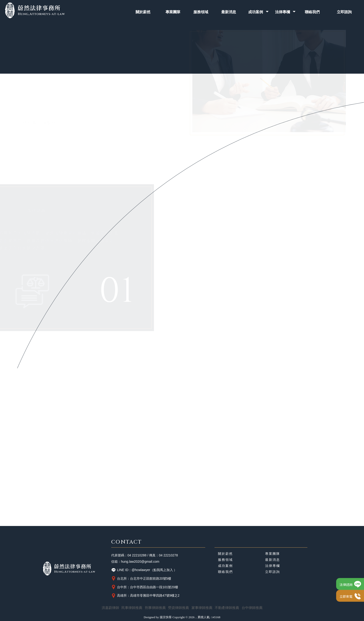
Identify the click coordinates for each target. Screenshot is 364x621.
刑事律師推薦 (155, 608)
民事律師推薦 (132, 608)
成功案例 (225, 566)
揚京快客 (166, 617)
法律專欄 (273, 566)
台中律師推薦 (252, 608)
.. (196, 617)
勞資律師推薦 (179, 608)
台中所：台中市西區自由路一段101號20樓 (145, 587)
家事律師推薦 (202, 608)
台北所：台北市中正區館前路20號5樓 (141, 578)
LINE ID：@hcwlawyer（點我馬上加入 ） (144, 570)
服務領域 (225, 560)
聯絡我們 (225, 572)
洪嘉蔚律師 (110, 608)
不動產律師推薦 (227, 608)
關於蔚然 (225, 554)
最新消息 (273, 560)
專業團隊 (273, 554)
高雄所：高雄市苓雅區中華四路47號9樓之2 (145, 596)
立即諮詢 (273, 572)
